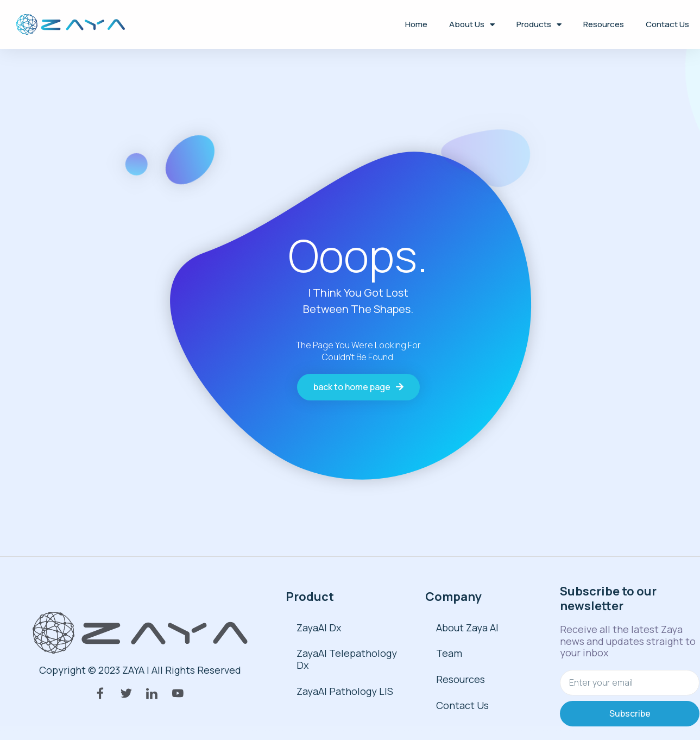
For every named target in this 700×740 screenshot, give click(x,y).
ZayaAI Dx (319, 628)
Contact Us (667, 24)
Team (449, 653)
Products (539, 24)
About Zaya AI (467, 628)
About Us (472, 24)
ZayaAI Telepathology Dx (347, 659)
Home (416, 24)
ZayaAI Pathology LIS (345, 691)
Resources (604, 24)
